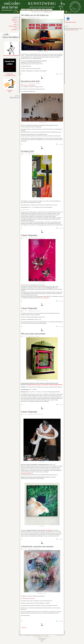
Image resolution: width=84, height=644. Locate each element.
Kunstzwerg (42, 3)
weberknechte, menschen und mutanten (37, 546)
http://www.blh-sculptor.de (35, 385)
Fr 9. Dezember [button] (24, 85)
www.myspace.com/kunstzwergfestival (11, 55)
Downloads (23, 9)
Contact (15, 12)
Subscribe (69, 12)
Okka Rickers (25, 598)
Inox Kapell (32, 598)
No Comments (60, 74)
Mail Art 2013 (34, 9)
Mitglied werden (49, 9)
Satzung (43, 9)
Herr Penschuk (49, 530)
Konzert (15, 24)
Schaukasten (14, 30)
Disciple (46, 637)
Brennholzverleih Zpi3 (30, 81)
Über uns (39, 9)
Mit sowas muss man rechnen (33, 334)
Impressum (29, 9)
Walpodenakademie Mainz (71, 22)
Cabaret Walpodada (29, 235)
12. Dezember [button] (33, 85)
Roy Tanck (80, 28)
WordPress (40, 637)
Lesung (15, 28)
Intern (16, 23)
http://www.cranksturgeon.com (27, 473)
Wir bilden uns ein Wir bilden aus (35, 15)
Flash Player (71, 30)
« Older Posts (24, 628)
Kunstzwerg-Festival (13, 26)
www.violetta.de (45, 385)
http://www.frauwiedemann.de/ (56, 385)
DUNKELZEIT (28, 151)
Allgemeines (14, 19)
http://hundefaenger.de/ (45, 298)
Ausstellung (14, 21)
